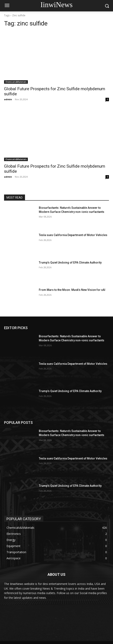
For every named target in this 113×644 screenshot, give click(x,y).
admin (8, 99)
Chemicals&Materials (16, 82)
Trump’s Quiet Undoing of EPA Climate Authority (70, 263)
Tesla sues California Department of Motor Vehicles (73, 235)
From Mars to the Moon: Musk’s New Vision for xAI (72, 290)
